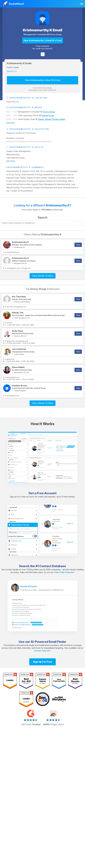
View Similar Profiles (43, 276)
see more (10, 123)
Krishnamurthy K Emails (19, 63)
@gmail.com (12, 71)
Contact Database (53, 566)
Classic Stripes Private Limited (52, 119)
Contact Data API (42, 651)
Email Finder (58, 642)
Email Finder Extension (64, 572)
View (78, 245)
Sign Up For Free (43, 662)
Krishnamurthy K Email (43, 30)
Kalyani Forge (48, 115)
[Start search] (82, 223)
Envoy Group (56, 34)
